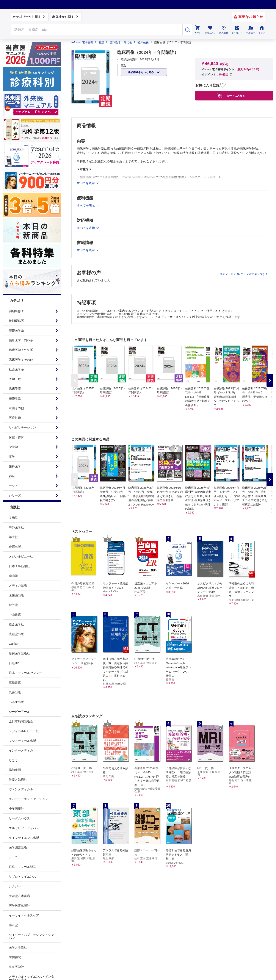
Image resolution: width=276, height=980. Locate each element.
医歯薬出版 (16, 595)
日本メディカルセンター (25, 673)
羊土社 (13, 537)
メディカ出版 (18, 585)
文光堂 (13, 518)
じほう (13, 760)
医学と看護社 (18, 947)
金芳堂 (13, 605)
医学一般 (15, 379)
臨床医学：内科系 (21, 340)
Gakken (14, 644)
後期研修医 (16, 321)
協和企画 (15, 770)
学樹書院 (15, 957)
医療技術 (15, 418)
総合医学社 (16, 624)
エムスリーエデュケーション (28, 799)
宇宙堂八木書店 (19, 896)
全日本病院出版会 (21, 721)
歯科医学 (15, 466)
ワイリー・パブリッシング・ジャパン (31, 936)
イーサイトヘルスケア (24, 915)
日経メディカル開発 (22, 867)
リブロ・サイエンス (22, 877)
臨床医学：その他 (21, 360)
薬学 (12, 457)
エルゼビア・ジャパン (24, 828)
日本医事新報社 (19, 566)
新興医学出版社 (19, 653)
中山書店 (15, 615)
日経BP (14, 663)
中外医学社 (16, 527)
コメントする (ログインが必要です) (242, 274)
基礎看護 (15, 398)
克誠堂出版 (16, 634)
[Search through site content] (97, 30)
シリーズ (15, 495)
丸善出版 (15, 692)
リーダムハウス (19, 818)
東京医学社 (16, 967)
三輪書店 (15, 683)
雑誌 (12, 476)
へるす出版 (16, 702)
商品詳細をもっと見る (141, 72)
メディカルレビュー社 (24, 731)
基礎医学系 (16, 330)
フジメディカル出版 (22, 741)
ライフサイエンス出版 (24, 838)
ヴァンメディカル (21, 789)
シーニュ (15, 857)
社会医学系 (16, 369)
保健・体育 (16, 437)
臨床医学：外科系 (21, 350)
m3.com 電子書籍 (82, 42)
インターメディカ (21, 750)
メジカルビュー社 (21, 556)
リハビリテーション (22, 427)
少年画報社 (16, 809)
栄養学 (13, 447)
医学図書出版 (18, 847)
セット (13, 486)
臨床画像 (143, 42)
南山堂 (13, 576)
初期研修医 (16, 311)
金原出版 (15, 547)
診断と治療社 (18, 780)
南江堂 (13, 925)
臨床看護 (15, 389)
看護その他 (16, 408)
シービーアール (19, 712)
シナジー (15, 886)
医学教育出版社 (19, 906)
